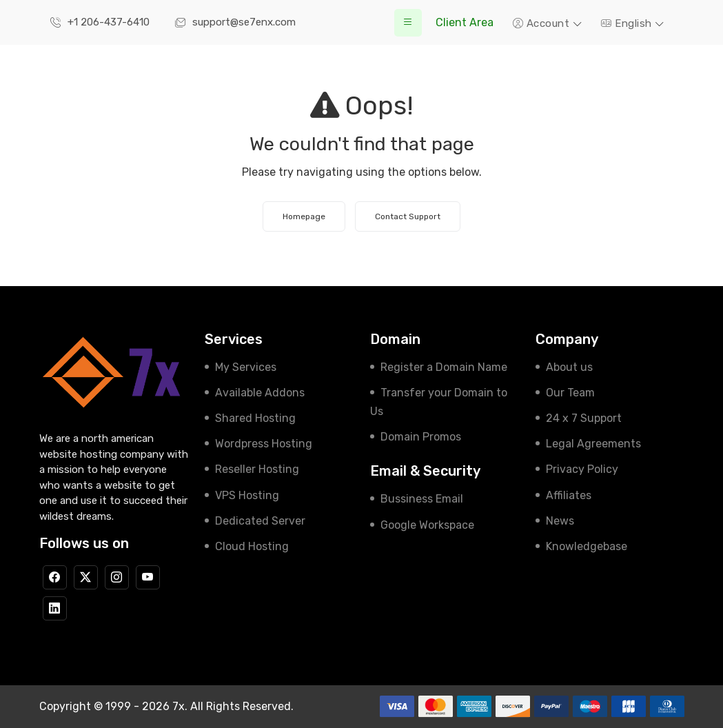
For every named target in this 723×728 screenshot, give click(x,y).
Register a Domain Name (444, 367)
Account (543, 23)
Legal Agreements (593, 444)
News (560, 521)
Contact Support (408, 216)
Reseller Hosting (257, 469)
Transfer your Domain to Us (439, 402)
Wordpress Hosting (264, 444)
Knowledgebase (587, 546)
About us (569, 367)
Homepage (304, 216)
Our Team (570, 393)
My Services (246, 367)
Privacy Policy (582, 469)
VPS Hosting (247, 495)
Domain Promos (421, 437)
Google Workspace (427, 525)
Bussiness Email (422, 499)
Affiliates (569, 495)
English (628, 23)
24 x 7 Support (584, 418)
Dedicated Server (260, 521)
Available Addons (260, 393)
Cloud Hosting (252, 546)
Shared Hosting (255, 418)
